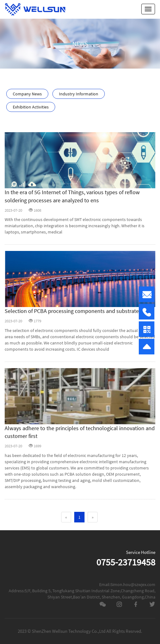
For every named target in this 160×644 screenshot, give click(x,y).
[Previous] (66, 517)
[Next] (93, 517)
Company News (27, 94)
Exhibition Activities (31, 107)
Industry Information (79, 94)
